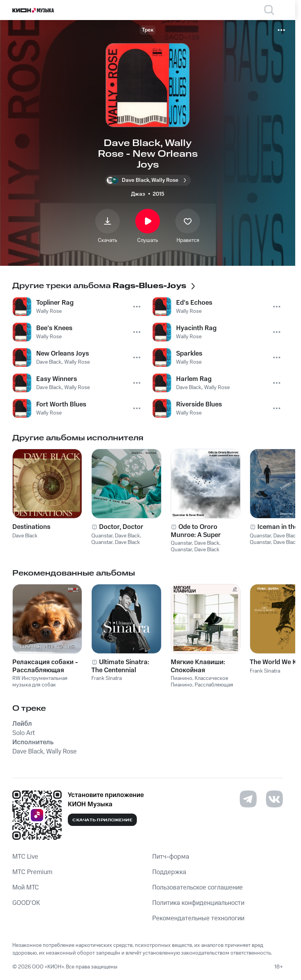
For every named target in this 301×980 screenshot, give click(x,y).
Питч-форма (171, 857)
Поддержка (169, 872)
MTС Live (25, 857)
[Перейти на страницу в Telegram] (248, 799)
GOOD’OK (26, 903)
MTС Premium (32, 872)
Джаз (138, 194)
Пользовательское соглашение (198, 888)
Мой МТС (26, 888)
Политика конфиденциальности (198, 903)
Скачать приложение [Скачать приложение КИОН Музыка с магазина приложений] (102, 820)
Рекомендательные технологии (198, 918)
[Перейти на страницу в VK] (274, 799)
